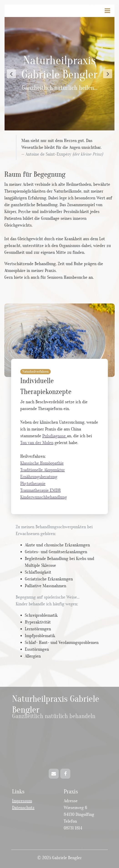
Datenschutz (23, 808)
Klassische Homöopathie (42, 463)
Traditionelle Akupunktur (43, 470)
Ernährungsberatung (39, 477)
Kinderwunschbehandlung (44, 497)
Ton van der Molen (37, 443)
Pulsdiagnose (55, 436)
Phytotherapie (33, 484)
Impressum (22, 801)
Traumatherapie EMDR (41, 490)
